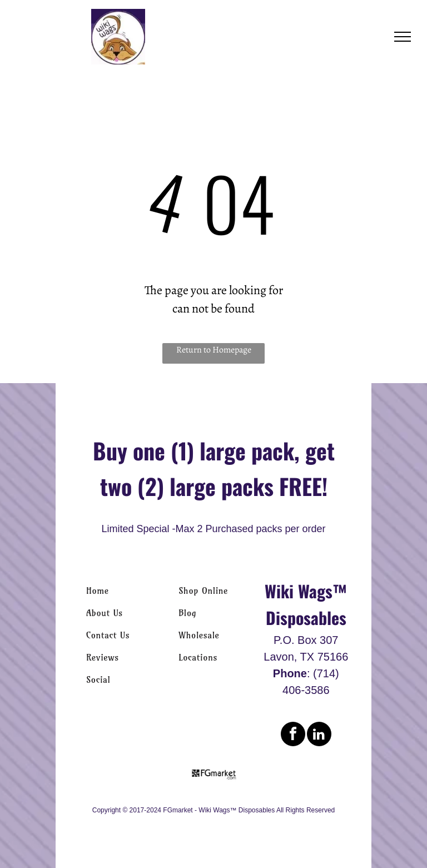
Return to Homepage (214, 350)
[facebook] (293, 735)
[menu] (403, 37)
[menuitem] (121, 591)
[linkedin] (319, 735)
